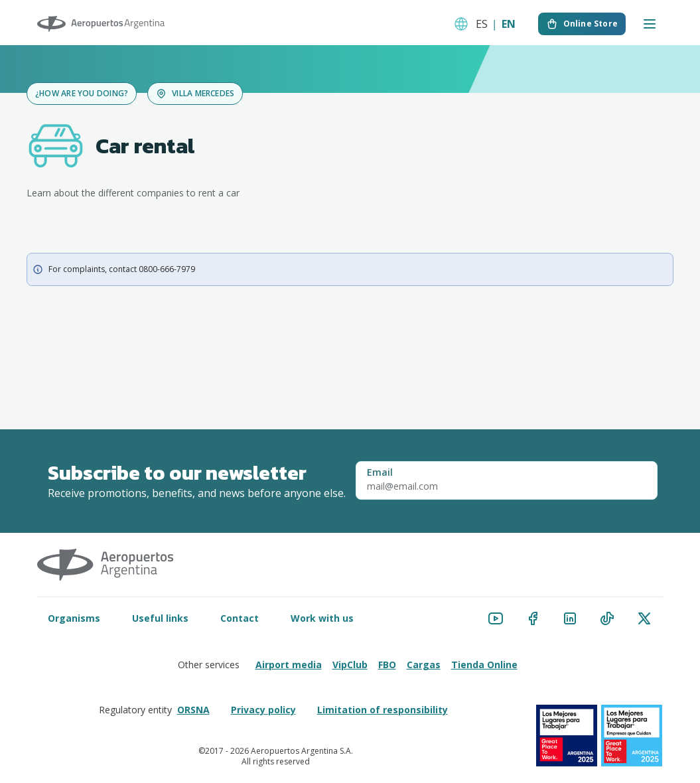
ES (482, 24)
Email (380, 472)
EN (509, 24)
